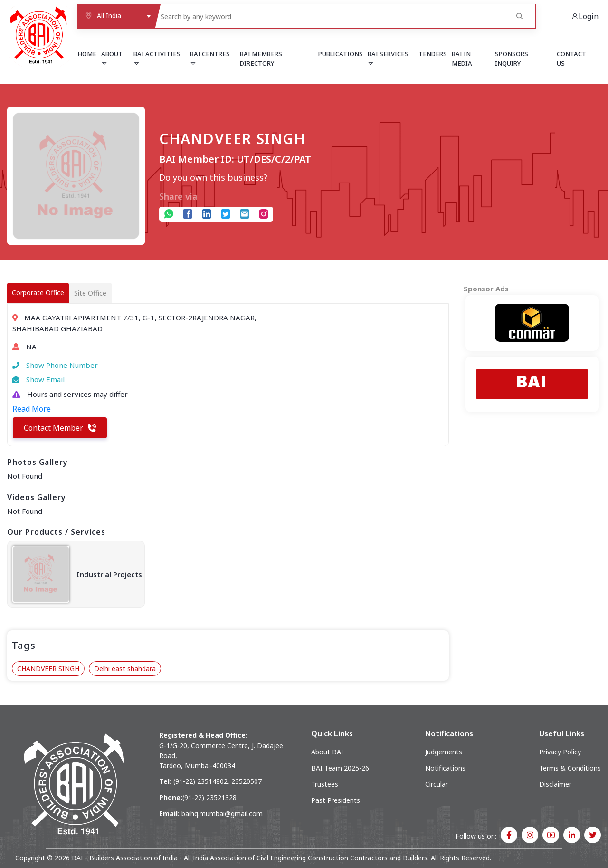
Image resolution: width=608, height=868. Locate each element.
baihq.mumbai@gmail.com (222, 814)
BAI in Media (462, 58)
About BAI (327, 752)
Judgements (444, 752)
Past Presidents (336, 800)
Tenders (433, 54)
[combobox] (116, 16)
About (112, 58)
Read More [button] (32, 409)
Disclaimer (555, 784)
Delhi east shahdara (125, 669)
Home (87, 54)
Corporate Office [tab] (38, 293)
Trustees (325, 784)
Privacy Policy (560, 752)
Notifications (445, 768)
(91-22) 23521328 (209, 797)
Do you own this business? (213, 177)
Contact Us (571, 58)
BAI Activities (157, 58)
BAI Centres (210, 58)
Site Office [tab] (90, 293)
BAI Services (388, 58)
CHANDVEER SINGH (48, 669)
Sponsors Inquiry (512, 58)
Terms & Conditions (570, 768)
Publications (341, 54)
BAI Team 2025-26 (340, 768)
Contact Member (60, 428)
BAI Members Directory (261, 58)
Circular (437, 784)
